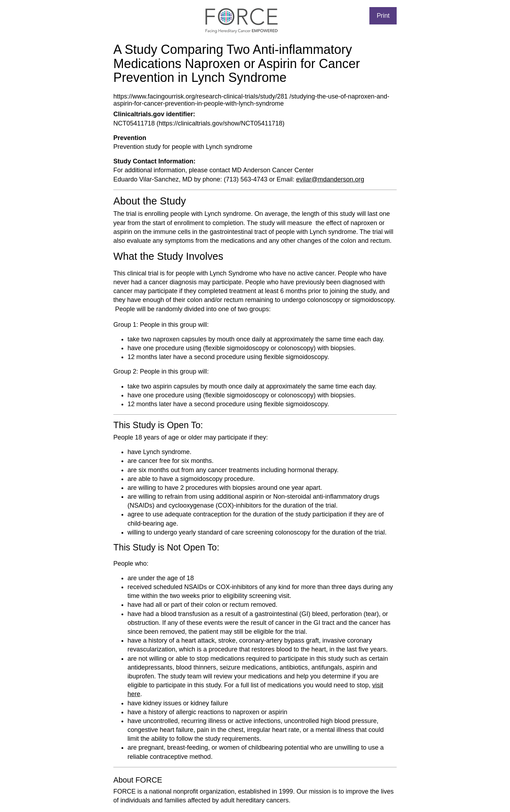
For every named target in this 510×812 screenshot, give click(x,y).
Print (383, 16)
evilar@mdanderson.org (330, 179)
